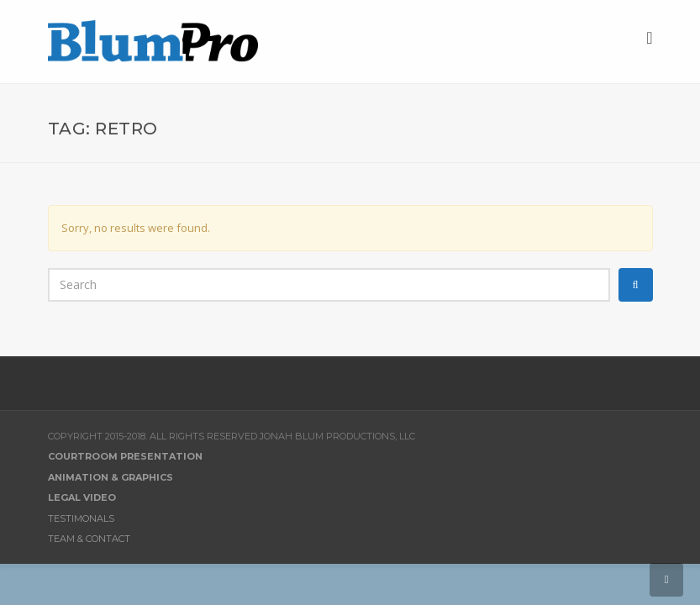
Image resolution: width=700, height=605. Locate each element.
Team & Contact (89, 539)
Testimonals (81, 518)
